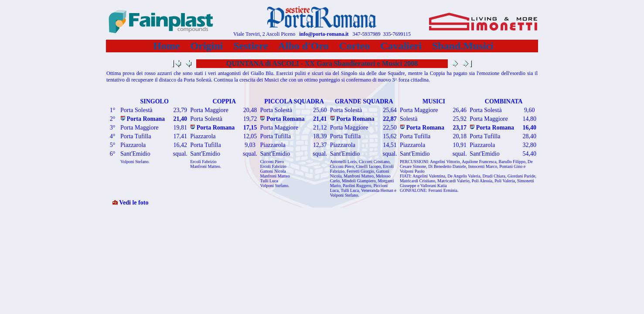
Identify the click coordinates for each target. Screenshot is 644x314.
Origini (207, 46)
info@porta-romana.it (324, 34)
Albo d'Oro (304, 46)
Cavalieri (401, 46)
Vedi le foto (130, 203)
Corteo (355, 46)
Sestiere (251, 46)
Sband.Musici (463, 46)
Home (166, 46)
